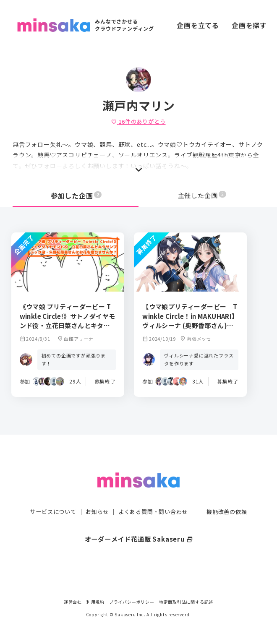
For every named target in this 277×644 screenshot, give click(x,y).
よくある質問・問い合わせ (154, 501)
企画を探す (249, 25)
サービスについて (48, 501)
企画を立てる (198, 25)
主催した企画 (202, 196)
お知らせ (95, 501)
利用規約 (95, 602)
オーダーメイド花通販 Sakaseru (139, 528)
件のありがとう (138, 121)
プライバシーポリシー (132, 602)
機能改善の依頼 (232, 501)
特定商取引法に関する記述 (186, 602)
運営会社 (73, 602)
